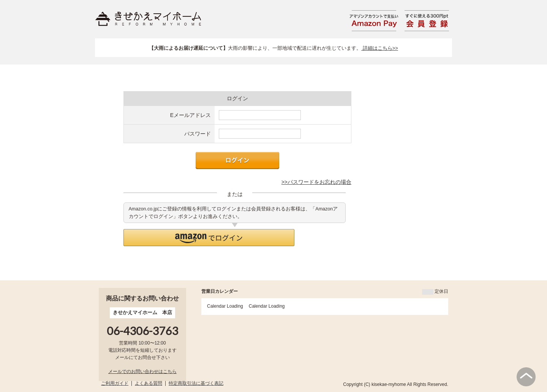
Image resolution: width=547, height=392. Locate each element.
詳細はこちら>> (380, 48)
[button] (209, 238)
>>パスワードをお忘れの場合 (316, 182)
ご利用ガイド (115, 383)
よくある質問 (149, 383)
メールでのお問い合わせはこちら (142, 371)
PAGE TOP (526, 377)
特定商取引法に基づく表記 (196, 383)
